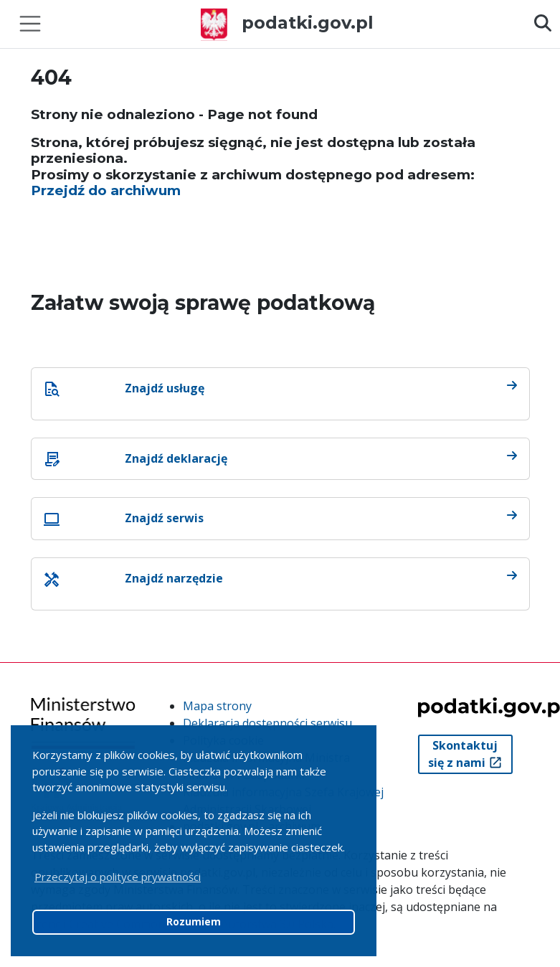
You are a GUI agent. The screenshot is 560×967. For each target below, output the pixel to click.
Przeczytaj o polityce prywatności (118, 877)
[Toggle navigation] (30, 24)
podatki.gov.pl (287, 23)
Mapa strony (217, 706)
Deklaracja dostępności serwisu (267, 723)
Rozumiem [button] (194, 922)
